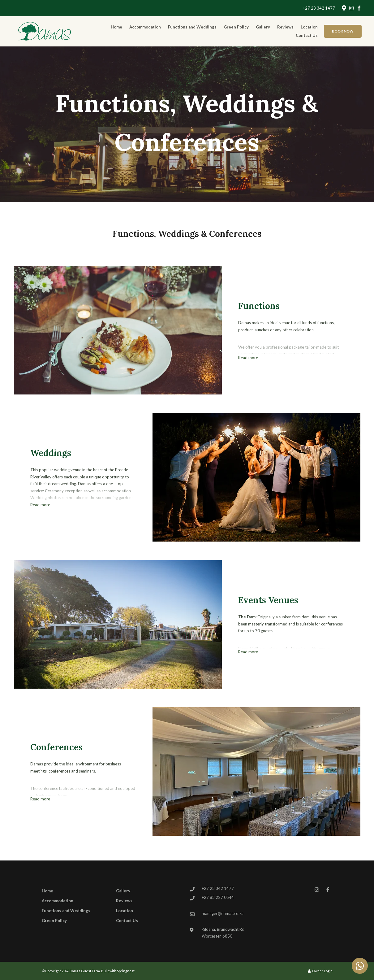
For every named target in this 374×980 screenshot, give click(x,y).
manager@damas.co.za (223, 913)
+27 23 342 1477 (319, 8)
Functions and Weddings (192, 27)
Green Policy (236, 27)
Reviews (285, 27)
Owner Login (320, 971)
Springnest (126, 971)
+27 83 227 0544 (218, 897)
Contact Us (307, 35)
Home (116, 27)
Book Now (343, 31)
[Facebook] (359, 8)
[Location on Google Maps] (344, 8)
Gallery (263, 27)
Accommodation (145, 27)
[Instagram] (351, 8)
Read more (248, 358)
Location (309, 27)
